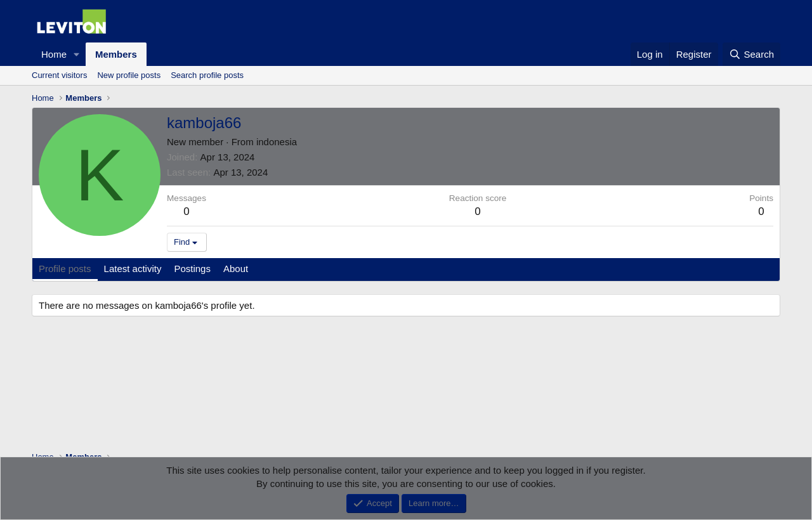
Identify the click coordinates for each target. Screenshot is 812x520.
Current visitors (59, 75)
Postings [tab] (192, 269)
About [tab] (236, 269)
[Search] (751, 54)
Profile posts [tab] (65, 269)
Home (54, 54)
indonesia (277, 142)
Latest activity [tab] (133, 269)
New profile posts (129, 75)
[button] (77, 54)
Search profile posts (207, 75)
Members (116, 54)
